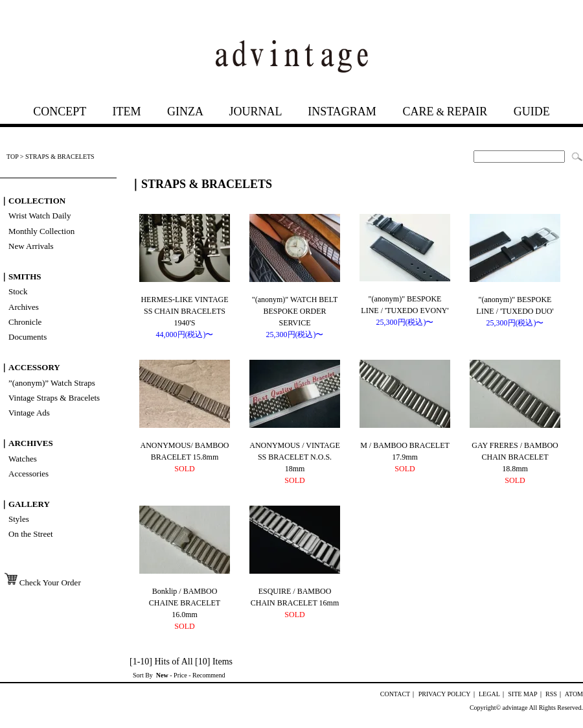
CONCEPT (60, 112)
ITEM (126, 112)
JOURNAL (255, 112)
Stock (18, 291)
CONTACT (395, 694)
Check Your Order (41, 582)
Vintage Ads (29, 413)
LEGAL (489, 694)
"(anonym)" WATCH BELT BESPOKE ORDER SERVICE (295, 311)
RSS (551, 694)
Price (180, 675)
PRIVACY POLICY (445, 694)
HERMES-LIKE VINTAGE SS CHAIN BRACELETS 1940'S (184, 311)
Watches (23, 459)
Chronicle (25, 322)
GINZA (185, 112)
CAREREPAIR (445, 112)
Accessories (29, 474)
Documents (28, 337)
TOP (12, 157)
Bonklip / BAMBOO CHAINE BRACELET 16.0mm (185, 603)
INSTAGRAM (342, 112)
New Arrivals (31, 246)
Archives (24, 307)
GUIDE (532, 112)
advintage (515, 708)
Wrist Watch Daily (40, 216)
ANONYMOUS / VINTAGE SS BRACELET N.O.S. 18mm (294, 457)
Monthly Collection (41, 231)
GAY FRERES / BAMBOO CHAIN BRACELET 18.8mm (515, 457)
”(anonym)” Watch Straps (52, 383)
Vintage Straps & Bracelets (54, 398)
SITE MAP (522, 694)
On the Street (31, 534)
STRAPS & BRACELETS (60, 157)
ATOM (574, 694)
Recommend (209, 675)
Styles (19, 519)
